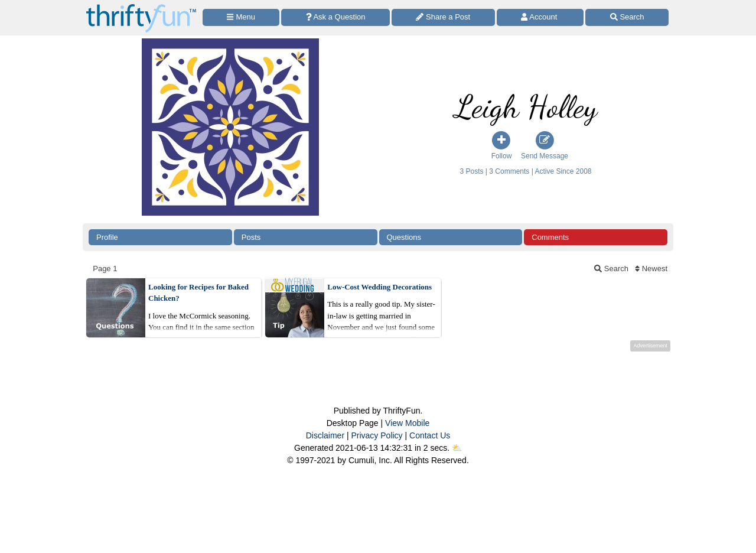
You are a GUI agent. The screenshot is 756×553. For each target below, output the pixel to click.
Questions (404, 237)
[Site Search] (627, 17)
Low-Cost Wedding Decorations (379, 287)
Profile (107, 237)
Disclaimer (325, 435)
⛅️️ (457, 448)
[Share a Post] (443, 17)
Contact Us (430, 435)
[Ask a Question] (335, 17)
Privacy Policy (377, 435)
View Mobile (407, 423)
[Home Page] (141, 7)
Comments (550, 237)
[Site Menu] (241, 17)
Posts (251, 237)
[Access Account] (540, 17)
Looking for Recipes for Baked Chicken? (198, 293)
